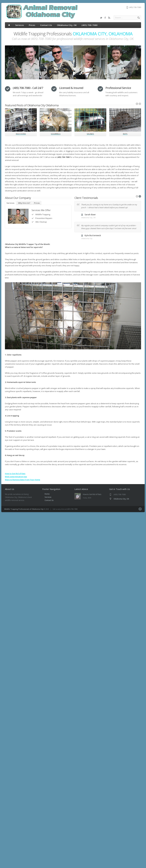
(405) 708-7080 (90, 25)
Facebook (105, 18)
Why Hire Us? (24, 203)
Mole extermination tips (16, 477)
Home (47, 494)
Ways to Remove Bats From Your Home (23, 480)
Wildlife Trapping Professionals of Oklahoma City (24, 509)
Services (20, 25)
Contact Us (46, 25)
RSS (109, 18)
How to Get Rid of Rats (15, 474)
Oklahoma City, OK (67, 25)
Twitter (101, 18)
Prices (32, 25)
